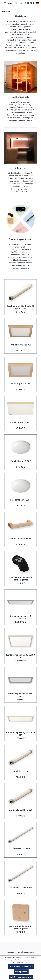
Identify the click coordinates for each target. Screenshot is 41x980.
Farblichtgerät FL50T (21, 500)
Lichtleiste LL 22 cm (20, 771)
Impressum (12, 952)
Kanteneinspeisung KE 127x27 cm (20, 617)
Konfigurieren (21, 972)
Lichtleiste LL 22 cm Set (20, 810)
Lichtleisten (20, 168)
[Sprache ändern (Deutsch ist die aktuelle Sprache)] (37, 3)
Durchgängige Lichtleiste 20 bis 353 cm (20, 307)
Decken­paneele (20, 97)
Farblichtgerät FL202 (20, 422)
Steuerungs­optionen (21, 239)
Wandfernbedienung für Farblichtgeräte (21, 927)
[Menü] (5, 3)
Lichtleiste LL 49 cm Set (20, 887)
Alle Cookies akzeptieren (21, 977)
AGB (20, 952)
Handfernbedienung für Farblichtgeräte (21, 579)
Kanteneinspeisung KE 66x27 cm (21, 695)
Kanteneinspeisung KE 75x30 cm (21, 734)
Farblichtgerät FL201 (21, 384)
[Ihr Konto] (21, 3)
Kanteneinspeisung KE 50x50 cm (21, 656)
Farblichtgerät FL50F (21, 461)
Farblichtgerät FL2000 (21, 345)
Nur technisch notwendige (21, 966)
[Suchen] (16, 3)
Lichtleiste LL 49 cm (20, 849)
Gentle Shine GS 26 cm (21, 539)
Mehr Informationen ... (20, 962)
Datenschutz (29, 952)
